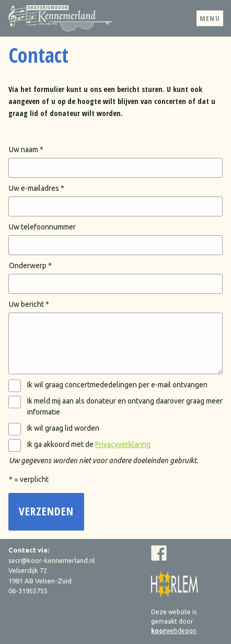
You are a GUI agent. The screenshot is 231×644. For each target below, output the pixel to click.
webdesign (174, 631)
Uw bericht (26, 304)
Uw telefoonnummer (42, 227)
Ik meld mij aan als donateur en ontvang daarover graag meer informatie (125, 406)
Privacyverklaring (123, 444)
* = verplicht (29, 479)
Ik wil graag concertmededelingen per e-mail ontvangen (117, 385)
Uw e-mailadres (34, 188)
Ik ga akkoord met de (89, 444)
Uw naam (24, 149)
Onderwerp (28, 266)
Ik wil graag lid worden (63, 428)
